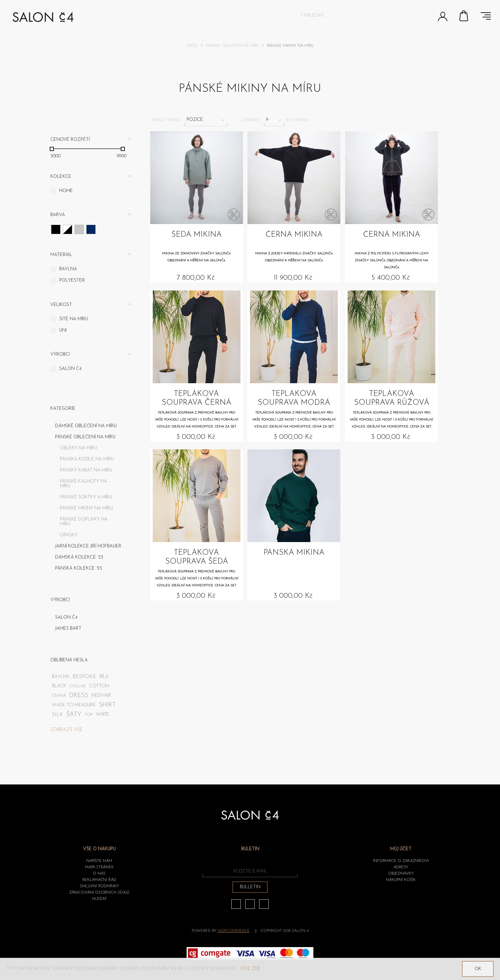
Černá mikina (294, 235)
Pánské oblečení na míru (232, 46)
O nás (99, 874)
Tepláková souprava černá (196, 398)
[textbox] (356, 16)
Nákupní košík (464, 16)
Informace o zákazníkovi (401, 861)
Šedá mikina (197, 235)
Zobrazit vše (67, 730)
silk (58, 715)
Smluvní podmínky (99, 886)
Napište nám (99, 861)
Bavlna (68, 269)
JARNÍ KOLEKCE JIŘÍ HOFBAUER (88, 546)
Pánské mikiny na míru (86, 508)
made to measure (74, 705)
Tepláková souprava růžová (392, 398)
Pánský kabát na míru (86, 470)
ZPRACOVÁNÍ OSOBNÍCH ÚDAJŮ (99, 893)
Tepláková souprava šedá (197, 557)
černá (59, 696)
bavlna (61, 677)
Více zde (250, 969)
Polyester (72, 281)
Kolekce (61, 177)
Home (66, 191)
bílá (104, 677)
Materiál (61, 255)
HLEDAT (99, 899)
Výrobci (60, 355)
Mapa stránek (99, 867)
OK (478, 969)
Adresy (401, 867)
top (89, 715)
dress (79, 696)
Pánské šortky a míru (86, 497)
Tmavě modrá (91, 229)
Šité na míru (74, 319)
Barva (58, 215)
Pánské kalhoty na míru (83, 484)
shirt (107, 705)
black (59, 686)
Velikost (61, 305)
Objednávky (401, 874)
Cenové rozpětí (70, 140)
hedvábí (101, 696)
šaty (74, 715)
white (103, 715)
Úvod (192, 46)
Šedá (79, 229)
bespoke (84, 677)
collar (78, 686)
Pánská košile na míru (87, 459)
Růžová (67, 229)
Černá (56, 229)
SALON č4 (71, 369)
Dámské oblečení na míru (86, 426)
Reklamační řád (99, 880)
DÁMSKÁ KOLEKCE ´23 (79, 557)
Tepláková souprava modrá (294, 398)
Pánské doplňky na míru (84, 522)
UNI (63, 331)
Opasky (69, 535)
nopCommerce (234, 931)
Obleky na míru (78, 448)
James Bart (68, 629)
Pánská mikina (294, 553)
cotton (99, 686)
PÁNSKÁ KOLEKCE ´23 (79, 568)
